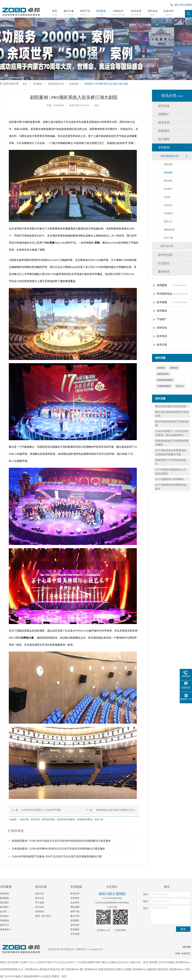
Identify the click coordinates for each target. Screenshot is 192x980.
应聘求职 (40, 912)
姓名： (147, 894)
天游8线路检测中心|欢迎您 (36, 976)
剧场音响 (24, 819)
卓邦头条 (152, 13)
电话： (147, 901)
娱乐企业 (40, 898)
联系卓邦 (75, 894)
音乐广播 (168, 238)
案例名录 (164, 272)
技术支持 (136, 13)
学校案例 (168, 213)
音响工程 (99, 819)
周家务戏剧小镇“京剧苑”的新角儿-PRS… (116, 810)
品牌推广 (164, 114)
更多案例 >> (6, 929)
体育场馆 (168, 164)
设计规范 (164, 139)
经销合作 (118, 13)
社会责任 (164, 263)
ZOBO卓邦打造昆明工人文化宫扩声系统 (41, 810)
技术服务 (75, 929)
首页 (54, 13)
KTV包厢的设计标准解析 (170, 479)
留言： (147, 908)
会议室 (167, 197)
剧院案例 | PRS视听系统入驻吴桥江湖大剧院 (106, 84)
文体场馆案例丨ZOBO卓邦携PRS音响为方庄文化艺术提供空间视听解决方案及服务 (58, 849)
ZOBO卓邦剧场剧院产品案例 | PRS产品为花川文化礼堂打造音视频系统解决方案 (57, 856)
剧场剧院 (74, 84)
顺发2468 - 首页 (139, 962)
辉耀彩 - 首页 (59, 976)
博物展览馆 (169, 230)
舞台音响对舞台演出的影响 (171, 406)
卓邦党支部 (165, 255)
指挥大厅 (168, 222)
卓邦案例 (101, 13)
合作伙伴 (40, 907)
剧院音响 (35, 819)
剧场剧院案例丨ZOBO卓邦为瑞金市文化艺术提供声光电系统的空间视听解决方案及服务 (61, 841)
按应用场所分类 (56, 84)
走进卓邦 (168, 13)
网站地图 (75, 907)
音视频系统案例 (84, 819)
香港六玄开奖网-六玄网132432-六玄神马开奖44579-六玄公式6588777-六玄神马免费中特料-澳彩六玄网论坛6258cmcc (65, 962)
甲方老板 (40, 903)
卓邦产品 (85, 13)
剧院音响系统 (48, 819)
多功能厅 (168, 189)
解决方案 (69, 13)
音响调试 (164, 131)
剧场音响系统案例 (66, 819)
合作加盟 (75, 934)
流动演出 (168, 205)
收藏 (177, 953)
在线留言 (186, 953)
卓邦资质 (75, 898)
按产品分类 (167, 246)
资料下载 (75, 912)
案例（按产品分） (44, 916)
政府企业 (40, 894)
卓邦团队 (75, 921)
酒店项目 (168, 181)
